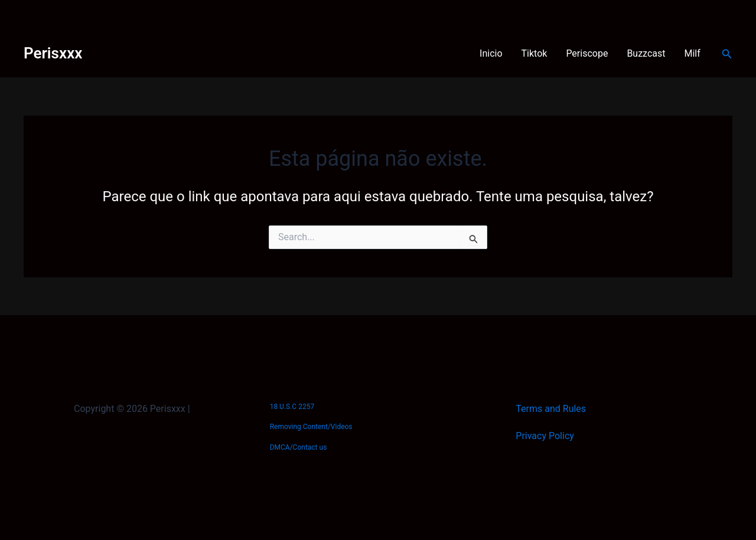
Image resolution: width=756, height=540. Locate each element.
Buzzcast (646, 53)
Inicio (491, 53)
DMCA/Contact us (299, 447)
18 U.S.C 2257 (292, 407)
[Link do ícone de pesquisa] (727, 54)
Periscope (587, 53)
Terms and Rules (551, 409)
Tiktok (535, 53)
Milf (693, 53)
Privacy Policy (545, 436)
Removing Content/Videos (311, 427)
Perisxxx (53, 53)
